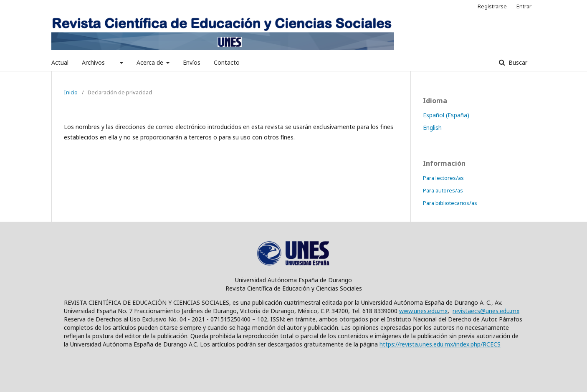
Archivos (93, 62)
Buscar (517, 62)
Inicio (71, 92)
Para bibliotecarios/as (450, 203)
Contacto (227, 62)
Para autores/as (443, 190)
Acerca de (151, 62)
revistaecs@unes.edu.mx (486, 311)
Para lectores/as (443, 178)
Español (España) (446, 115)
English (432, 128)
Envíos (192, 62)
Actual (60, 62)
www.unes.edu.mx (423, 311)
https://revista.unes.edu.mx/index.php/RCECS (440, 344)
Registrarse (492, 6)
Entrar (524, 6)
